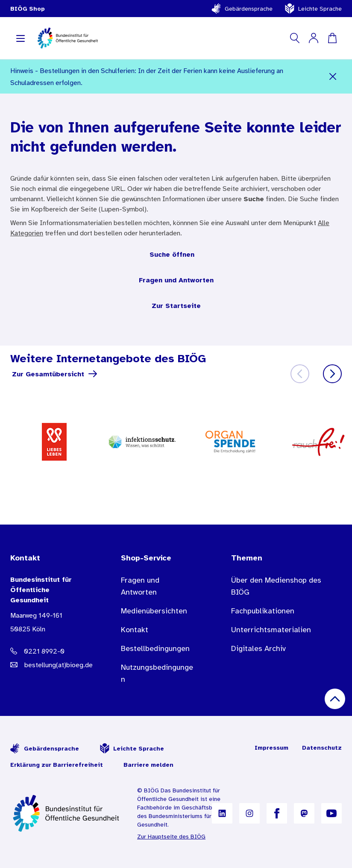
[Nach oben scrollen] (335, 699)
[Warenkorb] (332, 38)
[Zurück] (300, 374)
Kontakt (135, 630)
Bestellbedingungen (155, 648)
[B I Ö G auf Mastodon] (304, 813)
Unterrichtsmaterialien (271, 630)
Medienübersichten (154, 611)
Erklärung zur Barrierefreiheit (57, 765)
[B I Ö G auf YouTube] (331, 813)
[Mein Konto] (314, 38)
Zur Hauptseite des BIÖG (171, 836)
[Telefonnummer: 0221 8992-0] (48, 651)
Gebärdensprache (242, 9)
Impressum (271, 748)
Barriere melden (148, 765)
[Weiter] (332, 374)
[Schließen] (333, 76)
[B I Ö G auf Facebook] (277, 813)
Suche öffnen (172, 254)
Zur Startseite (176, 305)
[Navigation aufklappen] (21, 38)
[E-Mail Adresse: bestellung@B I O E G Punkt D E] (48, 665)
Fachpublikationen (263, 611)
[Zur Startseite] (67, 813)
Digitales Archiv (258, 648)
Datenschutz (322, 748)
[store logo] (68, 38)
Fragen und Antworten (176, 280)
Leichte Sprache (313, 9)
